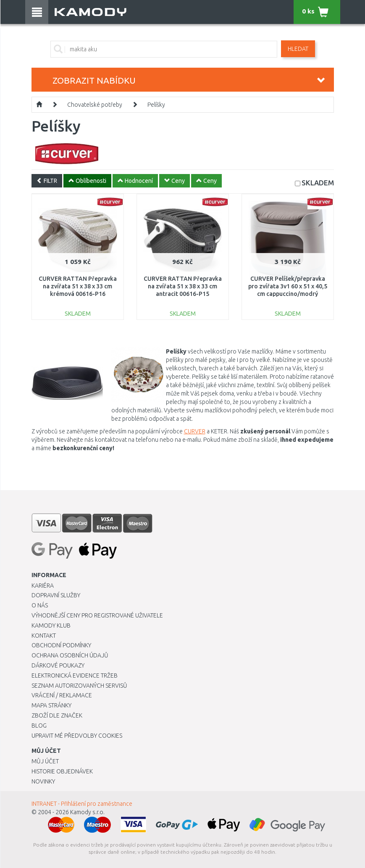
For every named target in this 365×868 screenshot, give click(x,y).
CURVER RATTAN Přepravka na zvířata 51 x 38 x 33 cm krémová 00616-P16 (78, 286)
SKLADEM (318, 183)
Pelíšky (156, 105)
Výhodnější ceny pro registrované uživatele (97, 615)
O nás (40, 605)
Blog (39, 726)
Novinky (43, 781)
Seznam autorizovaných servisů (79, 686)
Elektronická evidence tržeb (75, 675)
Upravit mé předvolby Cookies (77, 736)
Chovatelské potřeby (95, 105)
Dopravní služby (56, 595)
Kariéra (43, 586)
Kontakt (44, 636)
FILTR (47, 181)
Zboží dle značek (57, 715)
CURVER (195, 431)
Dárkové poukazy (58, 665)
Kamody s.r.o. (87, 812)
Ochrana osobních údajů (70, 655)
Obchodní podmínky (61, 645)
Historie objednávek (62, 771)
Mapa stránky (51, 705)
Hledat (298, 49)
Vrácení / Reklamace (62, 695)
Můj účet (45, 761)
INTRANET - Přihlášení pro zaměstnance (82, 804)
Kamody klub (51, 625)
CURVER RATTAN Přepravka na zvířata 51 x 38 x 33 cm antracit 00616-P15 (183, 286)
